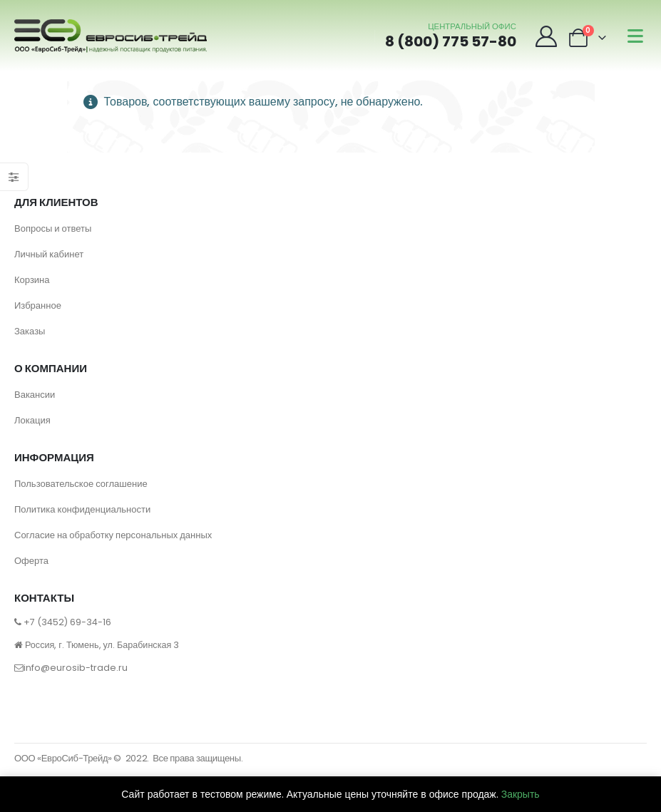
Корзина (32, 280)
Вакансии (35, 395)
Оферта (31, 561)
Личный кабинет (49, 254)
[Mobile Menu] (635, 36)
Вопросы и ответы (53, 228)
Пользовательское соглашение (81, 484)
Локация (32, 420)
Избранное (38, 305)
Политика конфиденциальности (82, 509)
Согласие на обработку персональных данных (113, 535)
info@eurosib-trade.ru (76, 668)
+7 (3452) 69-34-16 (67, 622)
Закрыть (521, 794)
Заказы (30, 331)
